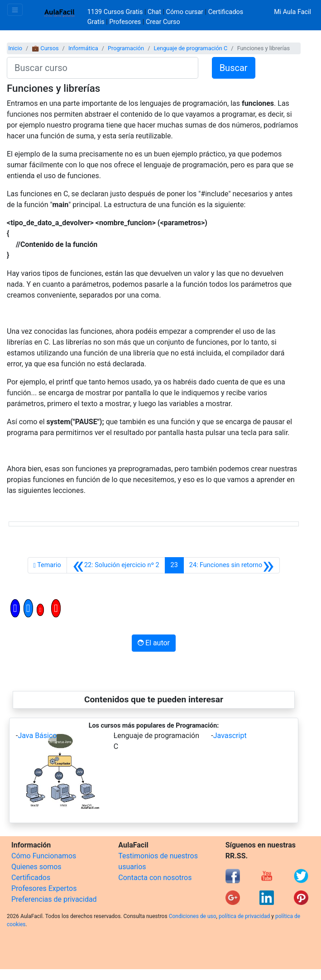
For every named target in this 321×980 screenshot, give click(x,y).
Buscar (234, 68)
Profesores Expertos (44, 888)
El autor (154, 643)
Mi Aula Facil (292, 12)
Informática (83, 48)
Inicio (15, 48)
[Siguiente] (232, 565)
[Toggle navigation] (15, 10)
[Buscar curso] (103, 68)
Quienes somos (36, 867)
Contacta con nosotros (155, 878)
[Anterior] (116, 565)
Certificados (31, 878)
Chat (154, 12)
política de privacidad (244, 916)
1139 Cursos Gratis (116, 12)
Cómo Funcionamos (44, 856)
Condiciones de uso (193, 916)
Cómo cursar (185, 12)
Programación (126, 48)
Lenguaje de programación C (190, 48)
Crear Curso (163, 22)
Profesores (125, 22)
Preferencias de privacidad (54, 899)
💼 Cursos (45, 48)
